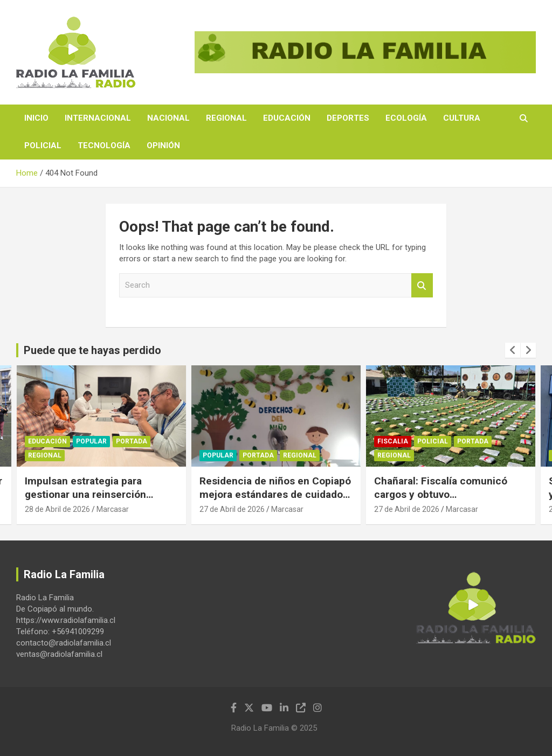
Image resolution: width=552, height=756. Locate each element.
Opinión (163, 145)
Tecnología (104, 145)
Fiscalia (393, 442)
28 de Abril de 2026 (57, 509)
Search (422, 285)
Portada (132, 442)
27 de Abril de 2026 (232, 509)
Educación (287, 118)
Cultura (462, 118)
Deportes (348, 118)
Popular (91, 442)
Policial (43, 145)
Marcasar (113, 509)
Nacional (168, 118)
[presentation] (513, 350)
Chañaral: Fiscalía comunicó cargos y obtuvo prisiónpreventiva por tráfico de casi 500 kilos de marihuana (448, 501)
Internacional (98, 118)
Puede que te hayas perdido (92, 350)
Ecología (406, 118)
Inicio (36, 118)
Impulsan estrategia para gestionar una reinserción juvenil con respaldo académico (100, 494)
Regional (226, 118)
